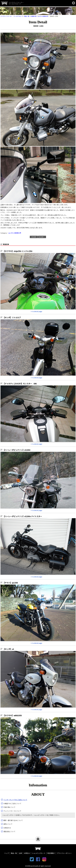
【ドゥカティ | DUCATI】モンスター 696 (20, 384)
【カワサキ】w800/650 (12, 715)
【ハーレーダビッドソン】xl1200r (18, 450)
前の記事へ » (42, 237)
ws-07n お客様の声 (15, 233)
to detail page (37, 311)
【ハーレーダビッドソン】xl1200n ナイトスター (23, 516)
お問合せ (27, 853)
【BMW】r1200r (38, 26)
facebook (38, 859)
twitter (32, 859)
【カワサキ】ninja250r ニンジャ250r (19, 251)
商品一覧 (14, 853)
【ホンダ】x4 (9, 649)
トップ (7, 853)
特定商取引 (51, 853)
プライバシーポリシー (64, 853)
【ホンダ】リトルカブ (13, 317)
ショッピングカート (39, 853)
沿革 (20, 853)
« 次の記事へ (34, 237)
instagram (44, 859)
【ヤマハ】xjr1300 (10, 583)
